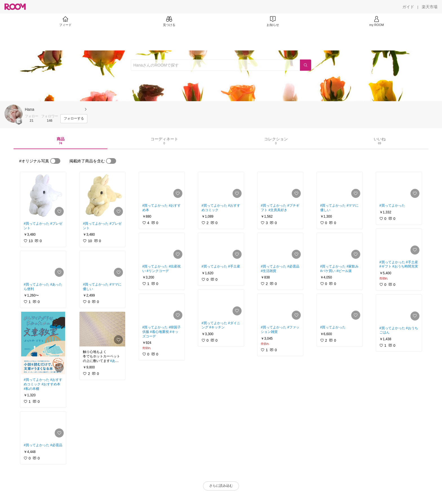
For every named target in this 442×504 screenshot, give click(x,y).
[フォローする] (74, 119)
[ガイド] (408, 7)
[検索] (306, 65)
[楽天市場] (430, 7)
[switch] (55, 161)
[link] (43, 195)
